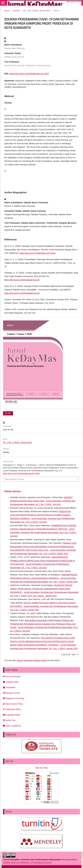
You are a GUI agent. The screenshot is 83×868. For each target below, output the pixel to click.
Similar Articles (13, 491)
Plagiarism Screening (14, 698)
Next (74, 655)
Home (7, 11)
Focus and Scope (12, 676)
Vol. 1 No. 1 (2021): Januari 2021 (36, 11)
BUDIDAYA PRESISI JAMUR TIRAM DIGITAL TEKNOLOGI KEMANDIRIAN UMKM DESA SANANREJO (41, 589)
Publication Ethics (12, 709)
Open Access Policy (13, 704)
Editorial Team (11, 682)
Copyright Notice (12, 715)
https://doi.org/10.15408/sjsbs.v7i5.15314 (37, 253)
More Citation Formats (14, 479)
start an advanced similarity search (32, 660)
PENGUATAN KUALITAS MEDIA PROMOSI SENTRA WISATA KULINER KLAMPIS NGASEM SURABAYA (40, 515)
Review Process (11, 693)
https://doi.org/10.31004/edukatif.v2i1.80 (22, 280)
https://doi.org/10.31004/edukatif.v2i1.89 (22, 293)
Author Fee (9, 720)
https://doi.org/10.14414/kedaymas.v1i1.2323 (29, 74)
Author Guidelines (12, 726)
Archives (16, 11)
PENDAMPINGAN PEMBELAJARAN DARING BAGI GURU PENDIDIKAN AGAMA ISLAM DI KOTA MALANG (42, 561)
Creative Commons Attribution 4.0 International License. (27, 862)
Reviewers (9, 687)
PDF (9, 413)
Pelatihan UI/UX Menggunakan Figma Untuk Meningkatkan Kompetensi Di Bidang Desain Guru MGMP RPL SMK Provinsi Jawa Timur (43, 547)
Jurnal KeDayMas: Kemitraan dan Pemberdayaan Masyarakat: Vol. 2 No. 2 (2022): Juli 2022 (43, 533)
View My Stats (41, 768)
